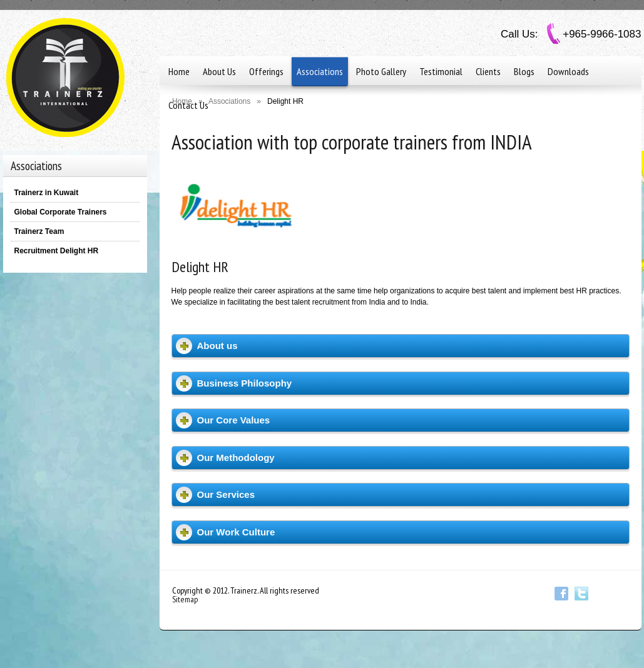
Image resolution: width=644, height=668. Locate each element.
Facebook (561, 594)
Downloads (568, 71)
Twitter (581, 594)
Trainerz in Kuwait (47, 193)
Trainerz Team (39, 231)
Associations (320, 71)
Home (179, 71)
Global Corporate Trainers (61, 212)
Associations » (235, 101)
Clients (488, 71)
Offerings (266, 71)
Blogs (524, 71)
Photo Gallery (381, 71)
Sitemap (185, 599)
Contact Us (188, 105)
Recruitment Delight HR (57, 251)
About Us (219, 71)
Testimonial (441, 71)
